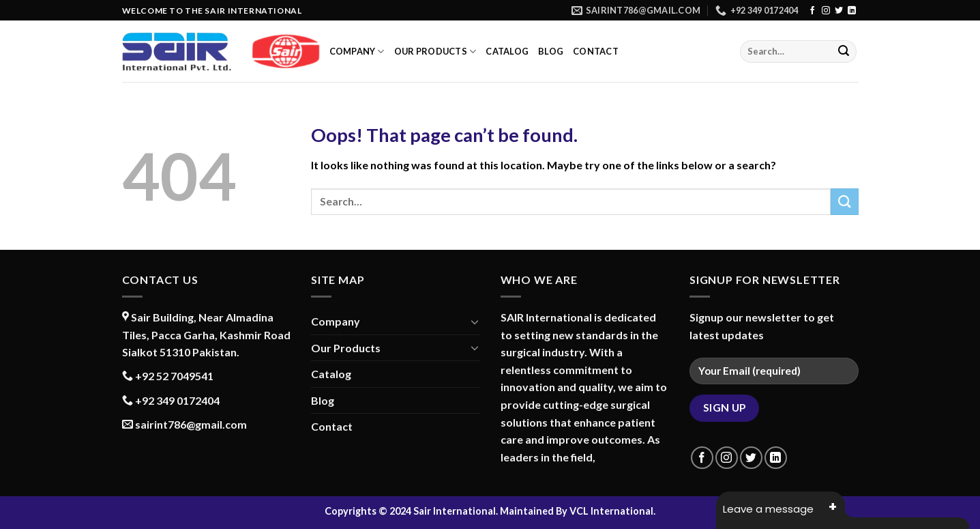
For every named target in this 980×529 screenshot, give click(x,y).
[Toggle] (475, 321)
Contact (596, 51)
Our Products (435, 52)
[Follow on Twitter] (839, 11)
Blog (551, 51)
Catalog (507, 51)
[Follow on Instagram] (826, 11)
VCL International (611, 511)
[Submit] (844, 52)
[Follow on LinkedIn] (852, 11)
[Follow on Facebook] (812, 11)
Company (357, 52)
